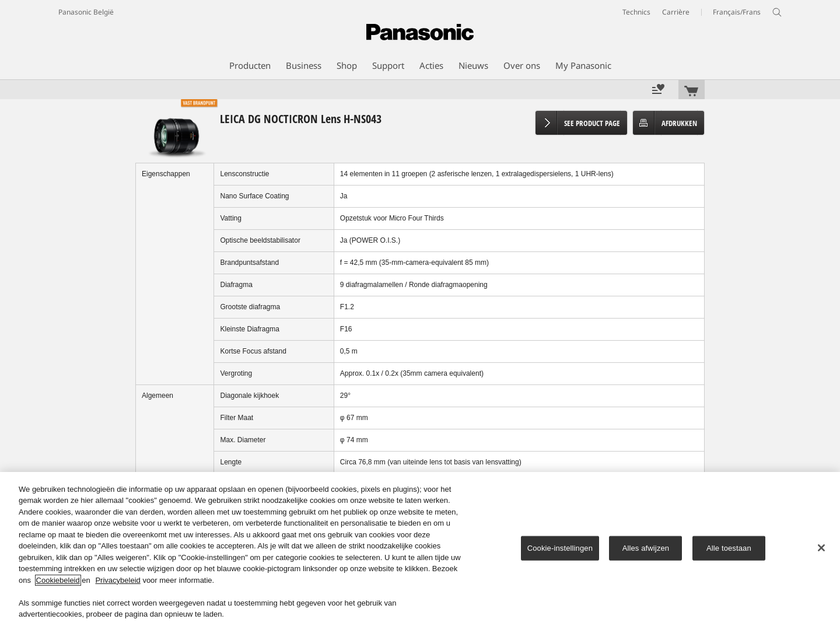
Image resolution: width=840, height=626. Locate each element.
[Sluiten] (821, 548)
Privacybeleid (118, 580)
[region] (420, 549)
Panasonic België (86, 12)
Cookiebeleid (58, 580)
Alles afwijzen (646, 548)
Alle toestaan (729, 548)
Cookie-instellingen (560, 548)
